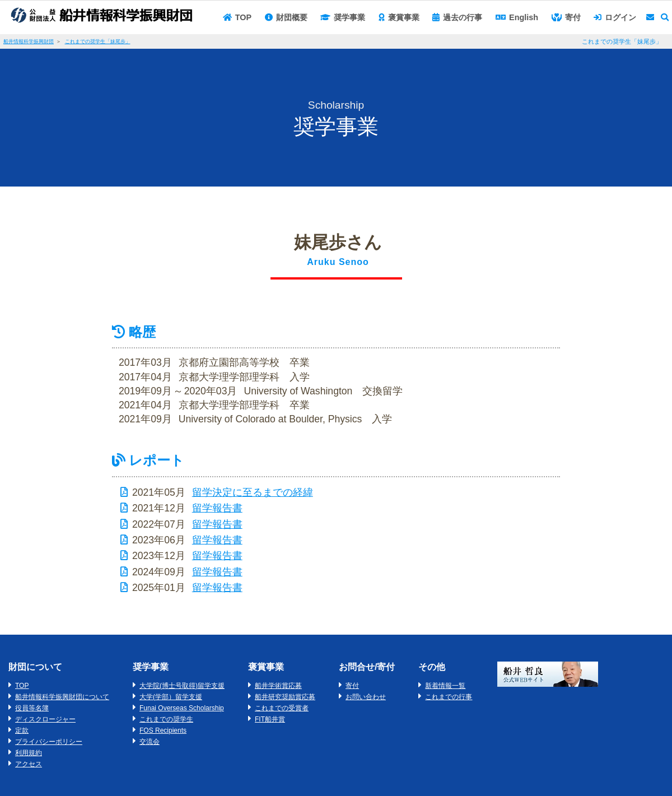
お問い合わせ (366, 697)
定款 (22, 730)
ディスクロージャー (45, 719)
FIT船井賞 (270, 719)
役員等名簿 (32, 708)
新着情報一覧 (445, 686)
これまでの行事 (449, 697)
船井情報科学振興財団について (62, 697)
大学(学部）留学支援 (171, 697)
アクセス (29, 764)
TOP (22, 686)
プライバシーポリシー (49, 742)
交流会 (150, 742)
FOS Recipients (163, 730)
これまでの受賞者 (282, 708)
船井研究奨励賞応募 (285, 697)
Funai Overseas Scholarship (182, 708)
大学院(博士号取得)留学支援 (182, 686)
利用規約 (29, 753)
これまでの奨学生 (166, 719)
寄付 (352, 686)
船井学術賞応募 (278, 686)
